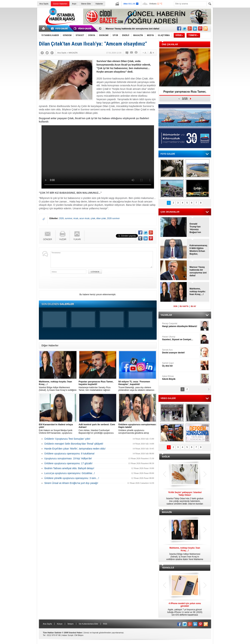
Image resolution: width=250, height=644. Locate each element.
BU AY (193, 306)
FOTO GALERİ (168, 154)
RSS (105, 624)
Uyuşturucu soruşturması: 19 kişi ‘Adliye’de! (68, 458)
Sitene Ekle (86, 4)
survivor (68, 218)
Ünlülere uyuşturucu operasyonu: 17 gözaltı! (68, 463)
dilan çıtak (101, 218)
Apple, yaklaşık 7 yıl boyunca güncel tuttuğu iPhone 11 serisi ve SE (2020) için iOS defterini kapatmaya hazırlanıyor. (185, 609)
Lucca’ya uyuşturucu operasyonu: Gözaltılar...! (70, 473)
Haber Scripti (68, 635)
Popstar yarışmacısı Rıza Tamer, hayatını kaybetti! (185, 93)
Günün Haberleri (60, 4)
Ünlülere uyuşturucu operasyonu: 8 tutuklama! (69, 454)
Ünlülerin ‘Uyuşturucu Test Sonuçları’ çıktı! (67, 439)
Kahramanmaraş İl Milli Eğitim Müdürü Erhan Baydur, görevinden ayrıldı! (198, 250)
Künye (60, 624)
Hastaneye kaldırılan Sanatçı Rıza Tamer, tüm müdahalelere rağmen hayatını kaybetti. (98, 386)
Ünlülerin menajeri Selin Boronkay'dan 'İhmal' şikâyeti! (74, 444)
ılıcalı (76, 218)
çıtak (93, 218)
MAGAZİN (167, 512)
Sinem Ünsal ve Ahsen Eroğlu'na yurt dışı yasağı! (71, 483)
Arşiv (74, 4)
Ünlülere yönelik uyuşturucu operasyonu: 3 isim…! (72, 478)
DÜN (175, 306)
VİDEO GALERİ (168, 398)
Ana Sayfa (44, 4)
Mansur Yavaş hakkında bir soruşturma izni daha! (132, 29)
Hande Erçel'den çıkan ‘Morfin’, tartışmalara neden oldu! (75, 449)
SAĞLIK (166, 457)
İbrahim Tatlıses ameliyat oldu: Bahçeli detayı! (69, 468)
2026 (61, 218)
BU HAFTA (184, 306)
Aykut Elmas (181, 378)
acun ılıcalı (84, 218)
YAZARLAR (166, 315)
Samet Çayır (181, 365)
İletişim (70, 624)
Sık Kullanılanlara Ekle (88, 624)
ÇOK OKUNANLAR (170, 212)
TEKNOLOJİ (168, 568)
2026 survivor (113, 218)
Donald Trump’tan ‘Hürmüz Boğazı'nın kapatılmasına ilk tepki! (197, 228)
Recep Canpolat (181, 325)
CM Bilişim (79, 635)
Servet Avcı (181, 351)
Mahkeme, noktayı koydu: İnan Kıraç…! (198, 291)
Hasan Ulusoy (181, 338)
